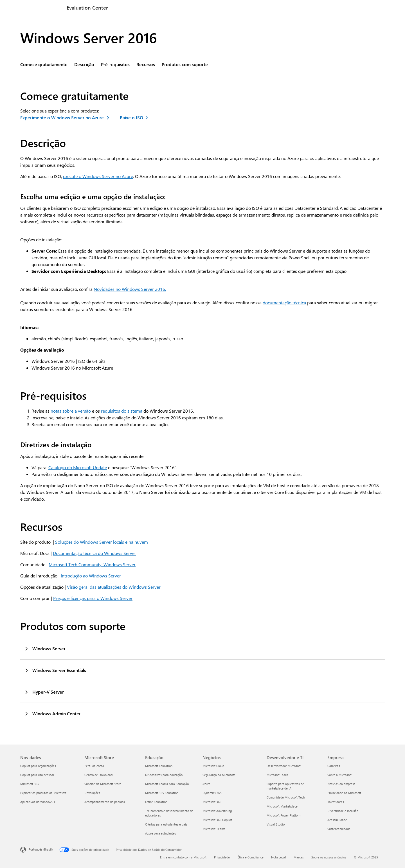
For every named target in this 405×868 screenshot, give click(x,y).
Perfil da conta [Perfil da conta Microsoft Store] (94, 766)
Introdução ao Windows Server (91, 576)
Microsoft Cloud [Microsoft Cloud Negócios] (213, 766)
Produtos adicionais (306, 8)
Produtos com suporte (185, 64)
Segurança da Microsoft (259, 8)
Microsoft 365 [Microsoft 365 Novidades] (30, 784)
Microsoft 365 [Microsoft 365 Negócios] (212, 802)
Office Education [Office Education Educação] (156, 802)
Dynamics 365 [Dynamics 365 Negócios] (212, 793)
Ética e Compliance (250, 857)
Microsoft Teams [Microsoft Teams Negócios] (214, 829)
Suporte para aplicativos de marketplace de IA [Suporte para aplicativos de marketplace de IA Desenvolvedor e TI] (285, 786)
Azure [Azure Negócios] (206, 784)
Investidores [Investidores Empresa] (336, 802)
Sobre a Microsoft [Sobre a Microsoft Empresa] (339, 775)
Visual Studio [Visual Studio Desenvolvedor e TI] (276, 824)
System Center (217, 8)
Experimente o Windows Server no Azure (62, 117)
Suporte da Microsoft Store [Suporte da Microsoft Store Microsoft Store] (103, 784)
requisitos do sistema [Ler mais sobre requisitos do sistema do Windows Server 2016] (122, 411)
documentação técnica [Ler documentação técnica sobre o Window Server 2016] (284, 303)
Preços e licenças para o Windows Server (93, 598)
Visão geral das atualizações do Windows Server (114, 587)
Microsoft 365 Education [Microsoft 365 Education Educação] (162, 793)
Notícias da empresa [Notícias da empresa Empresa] (341, 784)
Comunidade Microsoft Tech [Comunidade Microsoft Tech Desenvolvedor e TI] (286, 797)
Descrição (84, 64)
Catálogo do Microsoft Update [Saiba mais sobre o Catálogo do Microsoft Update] (78, 467)
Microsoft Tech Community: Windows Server (92, 564)
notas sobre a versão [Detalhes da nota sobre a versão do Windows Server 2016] (71, 411)
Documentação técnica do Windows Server (94, 553)
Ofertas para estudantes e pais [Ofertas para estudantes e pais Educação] (166, 824)
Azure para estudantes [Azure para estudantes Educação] (161, 833)
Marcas (299, 857)
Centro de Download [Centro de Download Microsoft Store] (98, 775)
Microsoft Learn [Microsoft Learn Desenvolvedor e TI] (277, 775)
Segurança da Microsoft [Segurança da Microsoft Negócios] (219, 775)
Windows (121, 8)
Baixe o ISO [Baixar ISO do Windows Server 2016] (131, 117)
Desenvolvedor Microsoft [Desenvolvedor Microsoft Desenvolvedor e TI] (284, 766)
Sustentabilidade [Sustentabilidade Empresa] (339, 829)
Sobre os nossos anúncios (329, 857)
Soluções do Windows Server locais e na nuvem (102, 542)
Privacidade (222, 857)
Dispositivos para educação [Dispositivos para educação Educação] (164, 775)
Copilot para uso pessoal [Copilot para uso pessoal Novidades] (37, 775)
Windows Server (153, 8)
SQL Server (186, 8)
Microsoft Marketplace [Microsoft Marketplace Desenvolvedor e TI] (282, 806)
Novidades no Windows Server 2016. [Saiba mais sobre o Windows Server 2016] (130, 289)
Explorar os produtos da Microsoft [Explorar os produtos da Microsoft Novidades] (43, 793)
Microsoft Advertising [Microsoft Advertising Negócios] (217, 811)
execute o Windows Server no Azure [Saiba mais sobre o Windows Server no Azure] (98, 176)
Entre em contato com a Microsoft (183, 857)
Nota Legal (279, 857)
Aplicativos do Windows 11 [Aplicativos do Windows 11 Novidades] (39, 802)
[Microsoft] (40, 8)
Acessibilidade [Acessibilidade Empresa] (337, 820)
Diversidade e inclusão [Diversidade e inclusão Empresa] (343, 811)
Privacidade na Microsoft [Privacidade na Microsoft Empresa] (344, 793)
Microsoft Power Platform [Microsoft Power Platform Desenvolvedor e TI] (284, 815)
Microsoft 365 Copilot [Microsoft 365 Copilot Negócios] (217, 820)
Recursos (146, 64)
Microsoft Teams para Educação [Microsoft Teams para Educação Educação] (167, 784)
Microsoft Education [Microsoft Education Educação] (159, 766)
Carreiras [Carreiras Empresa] (334, 766)
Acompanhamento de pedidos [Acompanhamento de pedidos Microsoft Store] (105, 802)
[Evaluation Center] (87, 8)
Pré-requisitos (115, 64)
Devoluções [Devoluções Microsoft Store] (92, 793)
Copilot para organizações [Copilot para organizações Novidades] (38, 766)
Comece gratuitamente (44, 64)
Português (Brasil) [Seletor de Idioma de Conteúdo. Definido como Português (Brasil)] (41, 849)
